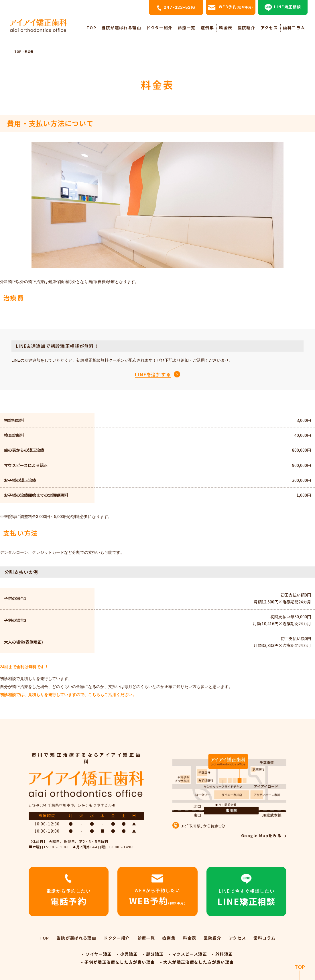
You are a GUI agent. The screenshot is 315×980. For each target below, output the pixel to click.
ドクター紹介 (159, 28)
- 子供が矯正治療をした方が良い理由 (118, 962)
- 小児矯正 (127, 954)
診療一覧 (187, 28)
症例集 (207, 28)
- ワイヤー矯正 (97, 954)
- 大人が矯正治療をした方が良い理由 (197, 962)
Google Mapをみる (261, 835)
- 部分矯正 (153, 954)
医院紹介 (247, 28)
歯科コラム (294, 28)
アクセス (269, 28)
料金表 (226, 28)
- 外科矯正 (222, 954)
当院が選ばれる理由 (121, 28)
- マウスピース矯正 (188, 954)
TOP (91, 28)
